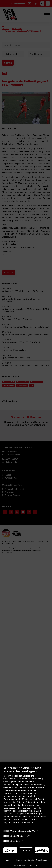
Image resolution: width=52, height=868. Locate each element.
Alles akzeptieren (42, 850)
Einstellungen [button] (42, 860)
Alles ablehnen (10, 850)
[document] (26, 797)
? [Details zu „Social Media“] (29, 836)
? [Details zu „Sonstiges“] (26, 841)
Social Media (17, 836)
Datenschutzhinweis (25, 860)
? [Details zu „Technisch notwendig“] (37, 831)
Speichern (26, 850)
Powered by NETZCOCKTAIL (26, 865)
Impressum (9, 860)
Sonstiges (15, 841)
